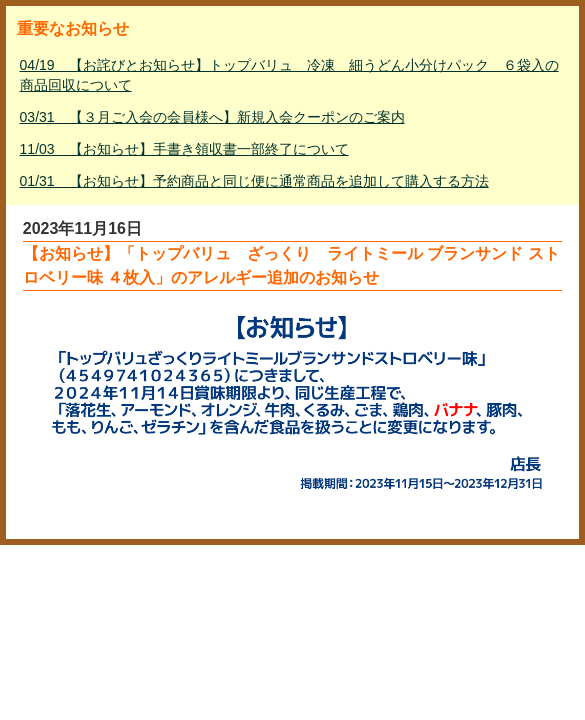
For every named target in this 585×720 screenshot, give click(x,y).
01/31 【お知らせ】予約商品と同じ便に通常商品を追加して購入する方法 (254, 181)
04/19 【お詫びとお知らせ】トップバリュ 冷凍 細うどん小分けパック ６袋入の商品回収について (289, 75)
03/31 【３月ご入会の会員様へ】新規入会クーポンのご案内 (212, 117)
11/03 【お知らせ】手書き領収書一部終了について (184, 149)
